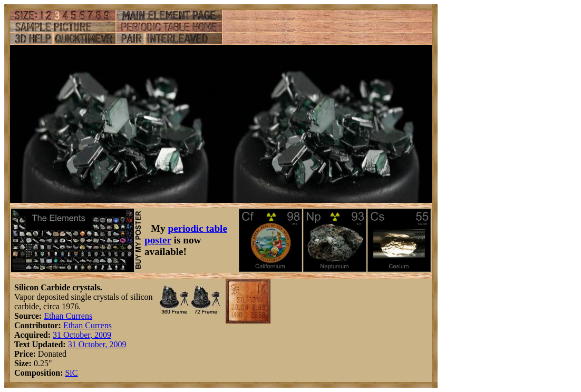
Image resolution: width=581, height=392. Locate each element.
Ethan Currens (68, 316)
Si (68, 373)
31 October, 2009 (82, 335)
